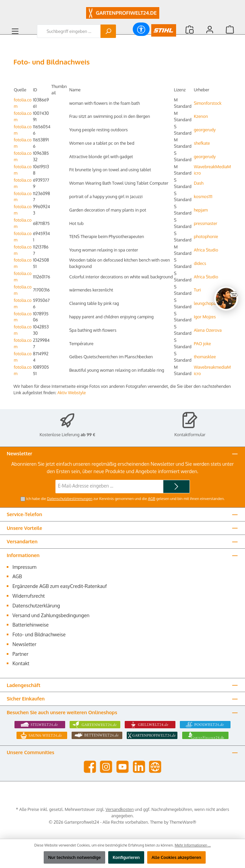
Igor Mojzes (205, 317)
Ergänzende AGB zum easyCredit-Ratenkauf (60, 586)
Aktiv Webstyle (72, 393)
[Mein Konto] (210, 29)
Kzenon (201, 116)
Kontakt (21, 663)
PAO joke (202, 344)
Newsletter (24, 644)
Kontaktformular (190, 435)
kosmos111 (203, 196)
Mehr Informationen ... (193, 845)
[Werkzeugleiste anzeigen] (141, 29)
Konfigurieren (126, 857)
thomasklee (205, 357)
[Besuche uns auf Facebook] (90, 767)
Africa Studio (206, 250)
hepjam (201, 210)
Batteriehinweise (31, 625)
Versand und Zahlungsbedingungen (51, 615)
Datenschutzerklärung (36, 605)
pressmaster (206, 223)
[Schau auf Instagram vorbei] (106, 767)
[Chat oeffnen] (226, 299)
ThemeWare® (183, 822)
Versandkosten (120, 809)
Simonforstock (208, 103)
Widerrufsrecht (29, 596)
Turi (197, 290)
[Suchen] (108, 31)
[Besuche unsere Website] (155, 767)
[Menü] (15, 31)
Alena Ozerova (208, 330)
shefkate (202, 143)
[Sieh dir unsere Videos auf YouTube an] (122, 767)
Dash (199, 183)
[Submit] (176, 487)
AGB (152, 499)
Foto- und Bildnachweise (39, 634)
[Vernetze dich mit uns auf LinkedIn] (139, 767)
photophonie (206, 236)
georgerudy (205, 130)
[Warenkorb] (230, 29)
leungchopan (206, 303)
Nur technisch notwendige (74, 857)
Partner (20, 654)
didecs (200, 263)
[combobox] (69, 31)
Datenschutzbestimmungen (70, 499)
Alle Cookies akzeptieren (176, 857)
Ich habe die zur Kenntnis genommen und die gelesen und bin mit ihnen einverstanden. (126, 499)
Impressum (24, 567)
